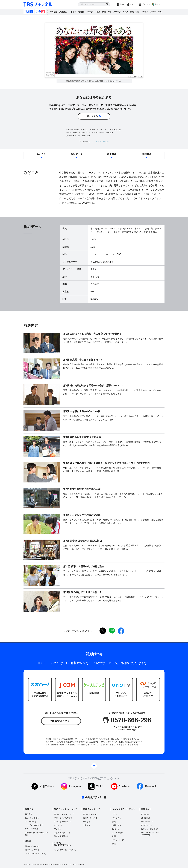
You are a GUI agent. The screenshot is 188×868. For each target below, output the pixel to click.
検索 (107, 4)
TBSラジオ (146, 825)
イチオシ (133, 4)
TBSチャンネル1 (29, 12)
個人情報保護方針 (61, 836)
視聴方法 (158, 4)
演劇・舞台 (107, 12)
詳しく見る (93, 116)
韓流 (160, 12)
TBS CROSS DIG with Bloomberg (150, 834)
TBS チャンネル (38, 4)
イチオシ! (58, 825)
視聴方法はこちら (60, 721)
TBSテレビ (146, 814)
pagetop (94, 766)
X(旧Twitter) (47, 786)
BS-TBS (144, 818)
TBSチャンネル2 (40, 12)
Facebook (151, 786)
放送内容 (112, 154)
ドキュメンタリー (148, 12)
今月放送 (54, 12)
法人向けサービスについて (65, 850)
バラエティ (90, 12)
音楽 (98, 12)
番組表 (122, 4)
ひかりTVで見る (32, 829)
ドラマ (115, 814)
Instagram (75, 786)
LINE (112, 631)
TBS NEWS (146, 822)
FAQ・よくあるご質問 (63, 818)
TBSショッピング (148, 829)
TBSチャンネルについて (64, 814)
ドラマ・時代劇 (77, 12)
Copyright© (27, 864)
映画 (137, 12)
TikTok (100, 786)
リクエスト (111, 81)
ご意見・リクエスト (62, 833)
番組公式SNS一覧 (96, 797)
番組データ (77, 154)
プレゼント (146, 4)
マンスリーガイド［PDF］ (36, 853)
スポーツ (117, 12)
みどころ (41, 154)
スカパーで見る (32, 818)
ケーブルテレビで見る (34, 825)
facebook (121, 631)
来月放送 (63, 12)
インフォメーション (62, 822)
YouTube (124, 786)
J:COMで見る (31, 822)
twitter (103, 631)
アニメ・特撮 (128, 12)
